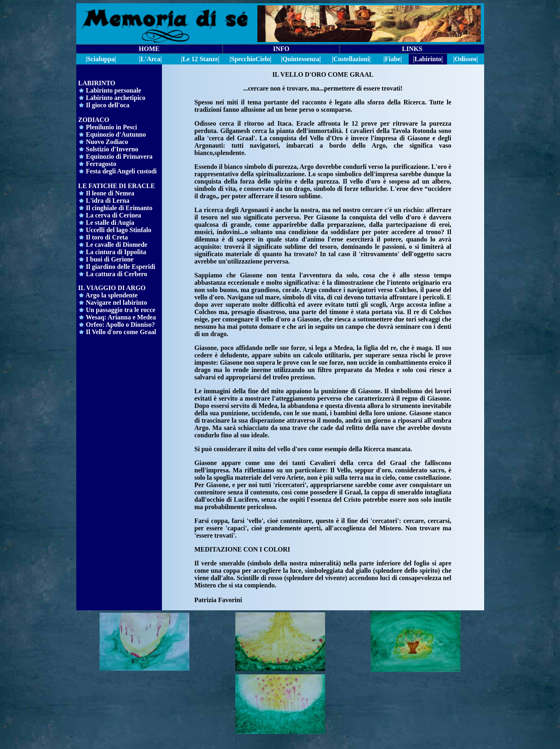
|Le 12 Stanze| (200, 59)
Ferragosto (101, 164)
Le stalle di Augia (110, 223)
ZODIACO (94, 120)
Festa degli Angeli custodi (121, 171)
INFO (281, 49)
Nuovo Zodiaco (107, 142)
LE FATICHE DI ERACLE (117, 186)
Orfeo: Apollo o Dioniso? (121, 325)
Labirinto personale (114, 90)
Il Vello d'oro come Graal (121, 332)
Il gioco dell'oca (107, 105)
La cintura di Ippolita (116, 252)
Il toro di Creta (107, 237)
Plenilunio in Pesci (112, 127)
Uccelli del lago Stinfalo (118, 230)
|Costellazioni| (351, 59)
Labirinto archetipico (116, 98)
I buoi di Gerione (110, 259)
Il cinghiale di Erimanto (119, 208)
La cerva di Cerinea (114, 215)
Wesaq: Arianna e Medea (121, 317)
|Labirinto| (428, 59)
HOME (149, 49)
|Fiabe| (393, 59)
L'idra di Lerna (108, 201)
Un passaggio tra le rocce (121, 310)
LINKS (412, 49)
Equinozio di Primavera (120, 156)
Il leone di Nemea (110, 193)
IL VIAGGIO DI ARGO (112, 288)
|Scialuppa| (101, 59)
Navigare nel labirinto (117, 302)
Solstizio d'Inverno (112, 149)
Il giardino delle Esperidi (117, 267)
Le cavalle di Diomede (117, 245)
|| (251, 59)
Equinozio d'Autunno (116, 134)
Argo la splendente (108, 295)
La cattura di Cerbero (113, 274)
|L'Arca (150, 59)
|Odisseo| (465, 59)
